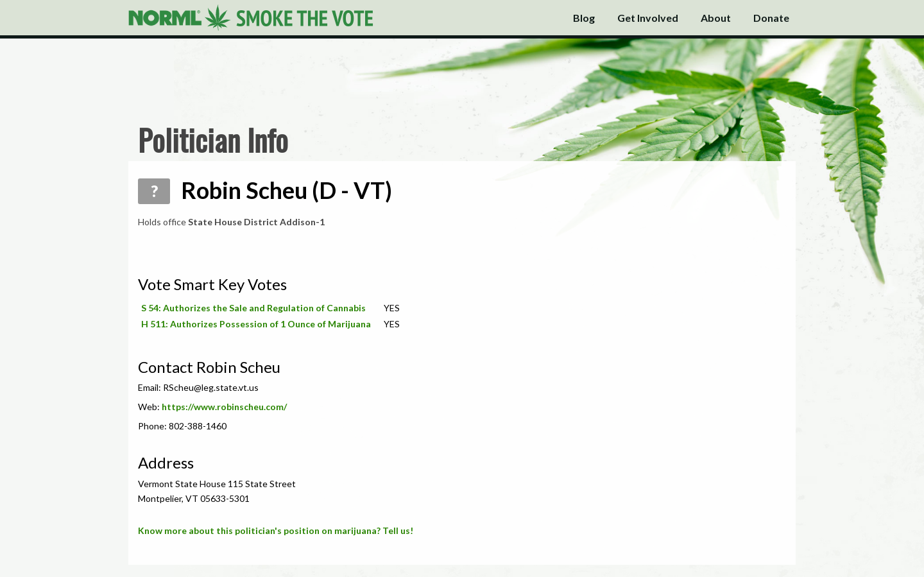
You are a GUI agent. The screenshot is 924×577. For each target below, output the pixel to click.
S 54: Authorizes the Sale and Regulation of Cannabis (253, 308)
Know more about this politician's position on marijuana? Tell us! (276, 530)
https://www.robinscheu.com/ (224, 407)
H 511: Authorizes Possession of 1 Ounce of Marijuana (256, 324)
